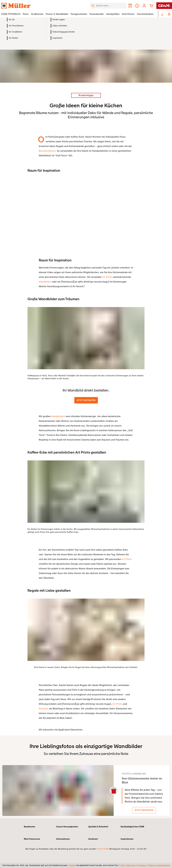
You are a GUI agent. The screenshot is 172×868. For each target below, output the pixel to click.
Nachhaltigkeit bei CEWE (132, 829)
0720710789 (103, 851)
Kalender (44, 709)
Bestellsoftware (47, 151)
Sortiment (93, 841)
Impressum (142, 865)
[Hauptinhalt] (86, 423)
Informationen (63, 841)
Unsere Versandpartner (67, 829)
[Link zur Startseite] (30, 6)
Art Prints (107, 277)
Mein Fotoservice (32, 841)
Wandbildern (58, 416)
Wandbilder (45, 282)
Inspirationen (127, 841)
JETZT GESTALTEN (86, 400)
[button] (144, 6)
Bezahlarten (29, 829)
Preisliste (72, 865)
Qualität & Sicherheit (98, 829)
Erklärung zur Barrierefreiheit (159, 865)
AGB (122, 865)
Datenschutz (131, 865)
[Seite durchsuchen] (108, 6)
